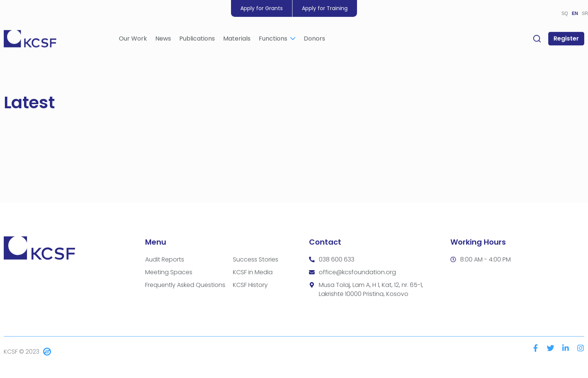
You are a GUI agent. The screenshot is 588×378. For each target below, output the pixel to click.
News (163, 40)
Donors (314, 40)
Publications (197, 40)
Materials (237, 40)
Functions (277, 40)
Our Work (133, 40)
